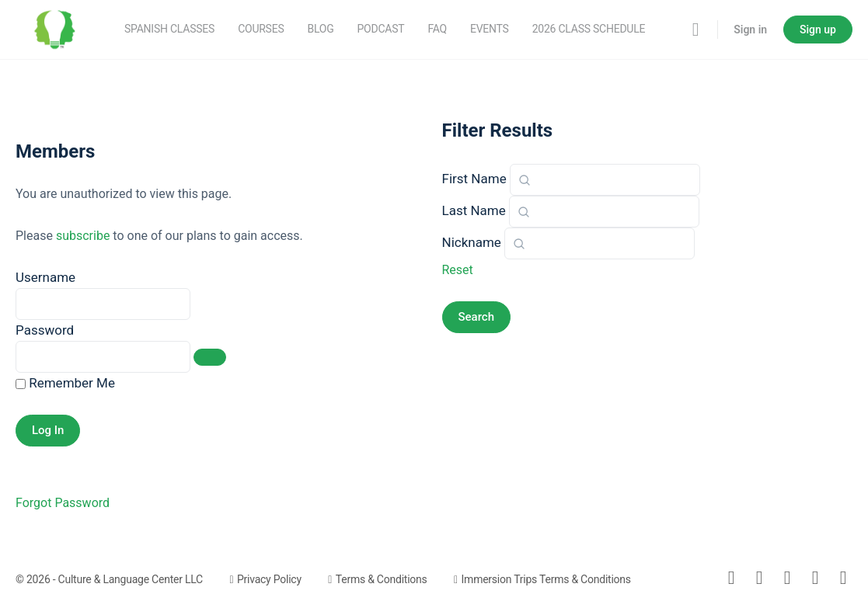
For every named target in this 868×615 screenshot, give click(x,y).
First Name (474, 179)
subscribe (83, 236)
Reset (458, 270)
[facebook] (759, 578)
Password (45, 330)
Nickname (472, 242)
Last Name (474, 210)
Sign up (818, 30)
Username (45, 277)
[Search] (695, 30)
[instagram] (787, 578)
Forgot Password (63, 503)
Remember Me (65, 383)
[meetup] (815, 578)
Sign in (750, 30)
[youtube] (843, 578)
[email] (731, 578)
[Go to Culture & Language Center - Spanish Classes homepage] (54, 28)
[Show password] (210, 357)
